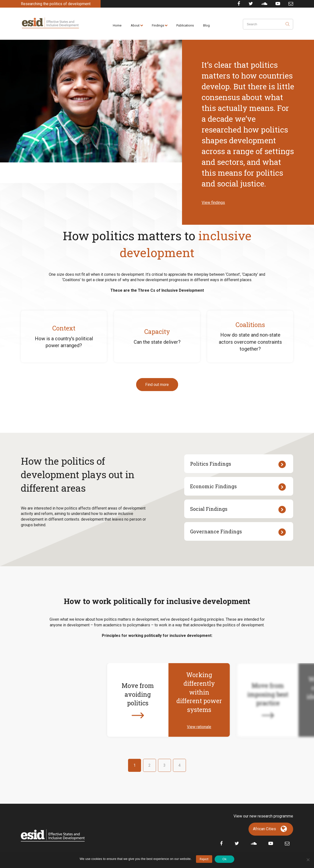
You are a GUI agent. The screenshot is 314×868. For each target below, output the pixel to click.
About (135, 25)
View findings (213, 203)
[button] (47, 700)
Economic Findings (238, 487)
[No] (308, 860)
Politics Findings (238, 464)
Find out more (157, 385)
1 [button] (135, 765)
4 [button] (179, 765)
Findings (158, 25)
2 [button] (150, 765)
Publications (185, 25)
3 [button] (164, 765)
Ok (225, 859)
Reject (204, 859)
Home (117, 25)
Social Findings (238, 509)
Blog (206, 25)
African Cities (264, 829)
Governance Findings (238, 532)
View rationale (199, 727)
